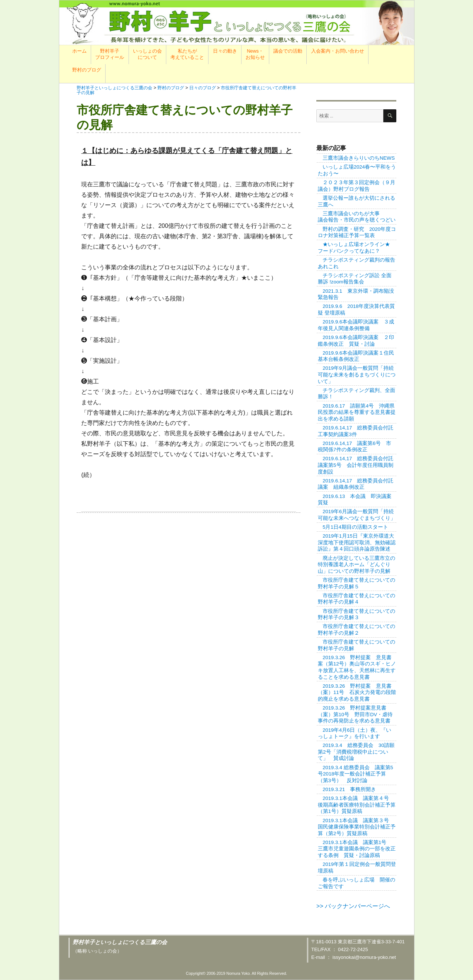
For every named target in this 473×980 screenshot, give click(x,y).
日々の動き (225, 51)
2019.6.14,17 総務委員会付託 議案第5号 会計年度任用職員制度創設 (358, 465)
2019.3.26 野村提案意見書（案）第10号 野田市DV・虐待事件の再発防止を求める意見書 (355, 714)
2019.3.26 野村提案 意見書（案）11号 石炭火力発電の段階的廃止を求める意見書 (357, 692)
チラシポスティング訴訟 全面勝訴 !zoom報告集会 (355, 279)
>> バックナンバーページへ (353, 906)
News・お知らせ (255, 54)
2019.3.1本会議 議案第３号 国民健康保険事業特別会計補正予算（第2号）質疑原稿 (357, 827)
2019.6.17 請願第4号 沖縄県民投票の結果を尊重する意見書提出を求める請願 (357, 412)
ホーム (79, 51)
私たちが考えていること (187, 54)
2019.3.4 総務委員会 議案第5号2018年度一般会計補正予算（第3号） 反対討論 (355, 774)
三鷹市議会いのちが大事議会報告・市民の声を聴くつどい (357, 217)
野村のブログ (87, 70)
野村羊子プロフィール (110, 54)
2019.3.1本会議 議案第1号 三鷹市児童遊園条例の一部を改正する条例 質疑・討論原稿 (357, 849)
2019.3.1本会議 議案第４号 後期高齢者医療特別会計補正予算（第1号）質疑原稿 (357, 805)
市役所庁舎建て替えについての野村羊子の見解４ (357, 599)
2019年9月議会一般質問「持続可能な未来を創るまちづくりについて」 (357, 375)
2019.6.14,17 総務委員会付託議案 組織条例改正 (356, 484)
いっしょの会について (147, 54)
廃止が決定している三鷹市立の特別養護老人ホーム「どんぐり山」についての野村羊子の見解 (357, 565)
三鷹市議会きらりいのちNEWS (359, 158)
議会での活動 (288, 51)
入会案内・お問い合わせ (338, 51)
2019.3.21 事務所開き (349, 789)
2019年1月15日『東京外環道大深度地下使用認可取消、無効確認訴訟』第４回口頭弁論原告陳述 (357, 542)
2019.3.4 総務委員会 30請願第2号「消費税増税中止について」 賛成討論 (356, 752)
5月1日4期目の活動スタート (355, 527)
